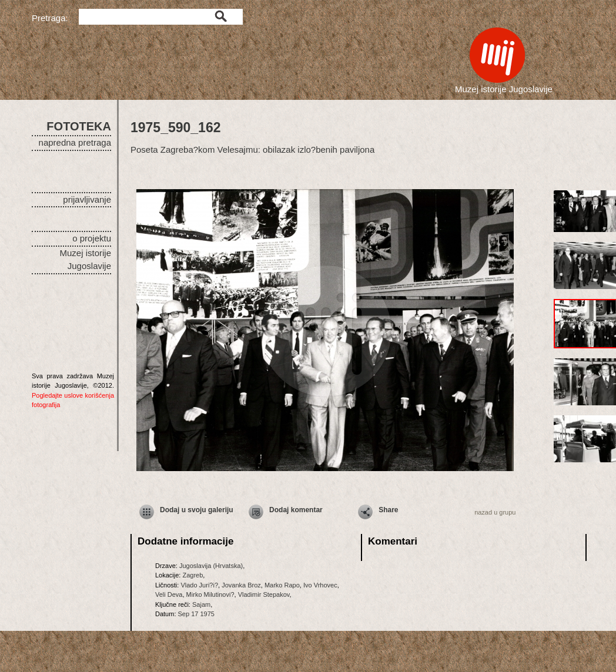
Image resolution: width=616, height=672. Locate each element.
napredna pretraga (75, 142)
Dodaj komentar (296, 510)
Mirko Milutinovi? (210, 594)
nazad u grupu (495, 512)
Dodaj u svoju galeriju (197, 510)
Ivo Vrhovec (320, 585)
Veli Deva (169, 594)
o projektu (92, 238)
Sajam (201, 604)
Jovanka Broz (241, 585)
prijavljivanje (87, 199)
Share (388, 510)
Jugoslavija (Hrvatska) (211, 566)
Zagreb (192, 575)
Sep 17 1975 (196, 614)
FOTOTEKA (79, 126)
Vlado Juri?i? (199, 585)
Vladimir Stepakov (264, 594)
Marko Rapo (282, 585)
